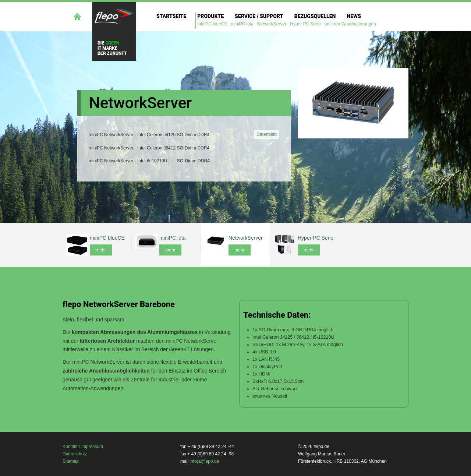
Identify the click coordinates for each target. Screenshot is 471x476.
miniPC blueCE (212, 24)
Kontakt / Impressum (83, 447)
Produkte (210, 16)
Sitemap (71, 461)
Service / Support (259, 16)
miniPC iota (242, 24)
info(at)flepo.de (204, 461)
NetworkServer (272, 24)
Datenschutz (75, 454)
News (354, 16)
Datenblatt (267, 134)
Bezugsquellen (315, 16)
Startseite (171, 16)
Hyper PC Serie (305, 24)
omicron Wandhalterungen (350, 24)
